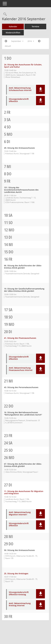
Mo (10, 134)
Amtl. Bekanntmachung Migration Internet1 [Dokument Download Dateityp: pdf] (20, 514)
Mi (9, 166)
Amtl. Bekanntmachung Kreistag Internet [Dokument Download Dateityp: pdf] (20, 605)
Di (8, 142)
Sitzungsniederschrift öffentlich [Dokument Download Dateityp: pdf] (19, 100)
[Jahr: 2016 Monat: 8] (6, 41)
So (9, 127)
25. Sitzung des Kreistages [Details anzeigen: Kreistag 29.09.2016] (16, 573)
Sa (9, 120)
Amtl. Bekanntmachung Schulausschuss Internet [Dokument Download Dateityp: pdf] (20, 89)
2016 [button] (31, 41)
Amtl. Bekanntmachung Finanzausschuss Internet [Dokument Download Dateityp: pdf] (21, 369)
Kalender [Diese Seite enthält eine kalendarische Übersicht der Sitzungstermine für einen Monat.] (13, 26)
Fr (8, 112)
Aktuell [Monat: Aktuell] (8, 46)
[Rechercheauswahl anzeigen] (4, 14)
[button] (40, 89)
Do (9, 58)
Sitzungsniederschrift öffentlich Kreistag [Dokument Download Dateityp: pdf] (19, 593)
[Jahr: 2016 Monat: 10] (39, 41)
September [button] (17, 41)
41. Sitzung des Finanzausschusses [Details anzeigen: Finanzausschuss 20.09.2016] (20, 338)
